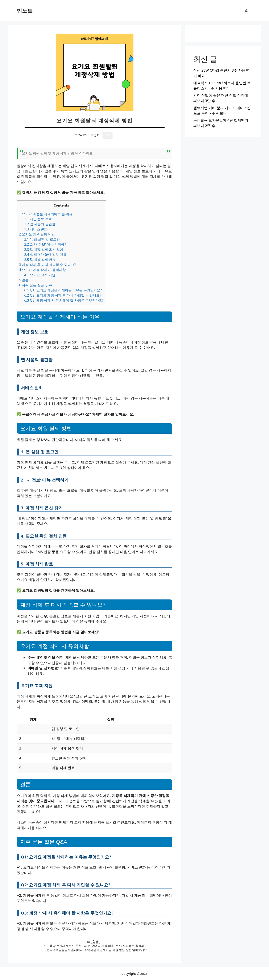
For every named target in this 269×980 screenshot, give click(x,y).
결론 (24, 280)
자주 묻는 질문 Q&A (36, 285)
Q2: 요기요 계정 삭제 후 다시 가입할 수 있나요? (63, 295)
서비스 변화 (36, 229)
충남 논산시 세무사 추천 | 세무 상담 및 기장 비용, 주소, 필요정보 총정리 (97, 946)
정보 (95, 941)
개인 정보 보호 (38, 219)
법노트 (25, 10)
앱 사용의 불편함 (40, 224)
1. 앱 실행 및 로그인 (42, 239)
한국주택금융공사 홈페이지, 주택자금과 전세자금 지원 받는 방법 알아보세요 (97, 950)
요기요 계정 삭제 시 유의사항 (42, 270)
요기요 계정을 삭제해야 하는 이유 (46, 214)
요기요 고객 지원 (40, 275)
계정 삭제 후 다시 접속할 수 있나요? (47, 265)
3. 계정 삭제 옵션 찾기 (44, 250)
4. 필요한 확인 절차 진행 (45, 255)
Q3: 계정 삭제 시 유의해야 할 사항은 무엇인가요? (64, 300)
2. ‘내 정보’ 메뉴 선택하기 (46, 244)
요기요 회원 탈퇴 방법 (37, 234)
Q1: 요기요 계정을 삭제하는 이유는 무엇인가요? (63, 290)
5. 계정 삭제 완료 (40, 260)
